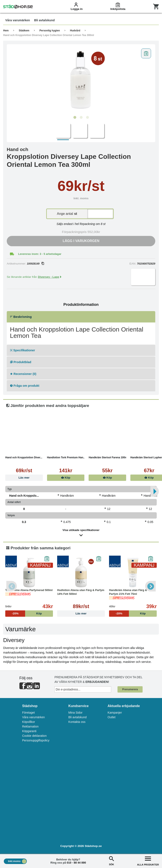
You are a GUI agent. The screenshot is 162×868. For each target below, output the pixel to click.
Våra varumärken (33, 717)
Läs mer (24, 478)
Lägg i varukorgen (81, 241)
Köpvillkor (29, 722)
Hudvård (75, 31)
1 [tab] (75, 118)
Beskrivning (21, 317)
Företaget (28, 713)
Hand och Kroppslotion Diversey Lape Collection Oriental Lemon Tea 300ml (49, 35)
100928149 (35, 264)
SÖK (111, 861)
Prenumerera (130, 689)
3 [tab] (87, 118)
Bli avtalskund (77, 717)
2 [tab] (81, 118)
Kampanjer (115, 713)
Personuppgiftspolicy (36, 740)
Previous (12, 586)
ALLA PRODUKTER (148, 861)
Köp (66, 478)
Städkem (24, 31)
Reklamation (30, 726)
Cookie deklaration (34, 736)
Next (150, 586)
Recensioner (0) (23, 374)
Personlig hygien (50, 31)
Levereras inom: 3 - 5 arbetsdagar (40, 254)
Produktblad (21, 362)
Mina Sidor (75, 713)
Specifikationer (23, 350)
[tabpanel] (81, 80)
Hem (6, 31)
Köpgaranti (29, 731)
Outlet (111, 717)
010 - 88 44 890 (76, 863)
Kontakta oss (77, 722)
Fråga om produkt (25, 386)
